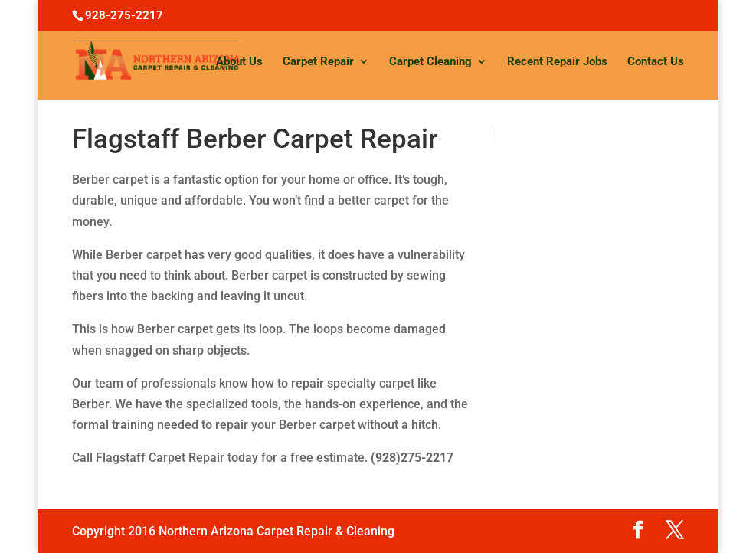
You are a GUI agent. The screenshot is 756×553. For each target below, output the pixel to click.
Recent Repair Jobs (557, 62)
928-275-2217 (124, 15)
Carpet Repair (318, 62)
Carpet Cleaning (430, 62)
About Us (239, 62)
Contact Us (656, 62)
